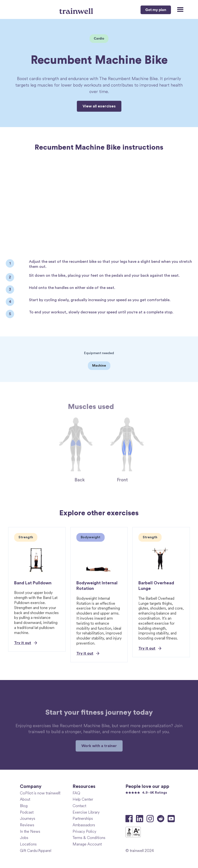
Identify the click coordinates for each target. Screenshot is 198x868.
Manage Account (87, 844)
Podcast (27, 812)
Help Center (83, 799)
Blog (24, 806)
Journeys (28, 818)
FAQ (76, 793)
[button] (178, 10)
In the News (30, 831)
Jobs (24, 838)
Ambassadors (84, 825)
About (25, 799)
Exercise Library (86, 812)
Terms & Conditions (89, 838)
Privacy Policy (84, 831)
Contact (79, 806)
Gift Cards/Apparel (36, 851)
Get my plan (156, 10)
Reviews (27, 825)
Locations (28, 844)
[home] (77, 9)
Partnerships (83, 818)
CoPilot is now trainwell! (40, 793)
